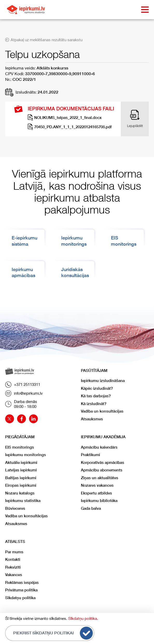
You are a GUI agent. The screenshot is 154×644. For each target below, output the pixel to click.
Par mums (14, 552)
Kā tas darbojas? (96, 396)
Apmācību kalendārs (99, 447)
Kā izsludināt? (94, 404)
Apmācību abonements (102, 470)
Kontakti (13, 559)
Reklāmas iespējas (22, 582)
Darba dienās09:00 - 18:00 (21, 404)
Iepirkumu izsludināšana (103, 381)
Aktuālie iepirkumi (21, 462)
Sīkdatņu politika (20, 598)
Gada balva (91, 508)
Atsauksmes (92, 419)
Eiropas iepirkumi (21, 485)
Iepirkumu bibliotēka (99, 501)
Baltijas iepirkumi (21, 478)
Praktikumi (90, 455)
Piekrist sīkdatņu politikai (53, 633)
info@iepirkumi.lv (24, 393)
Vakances (14, 575)
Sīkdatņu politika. (83, 618)
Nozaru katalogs (20, 493)
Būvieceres (15, 508)
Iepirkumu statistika (23, 501)
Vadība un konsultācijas (102, 411)
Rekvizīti (13, 567)
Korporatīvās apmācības (103, 462)
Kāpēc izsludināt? (97, 388)
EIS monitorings (20, 447)
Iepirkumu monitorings (26, 455)
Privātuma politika (21, 590)
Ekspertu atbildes (96, 493)
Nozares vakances (97, 485)
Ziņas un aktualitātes (100, 478)
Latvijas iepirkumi (21, 470)
